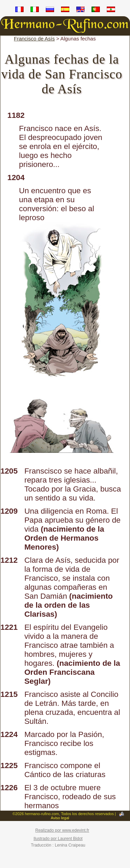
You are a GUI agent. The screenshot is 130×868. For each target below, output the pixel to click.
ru (50, 10)
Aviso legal (60, 818)
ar (111, 10)
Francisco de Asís (34, 39)
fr (19, 10)
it (35, 10)
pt (96, 10)
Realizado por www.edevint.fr (62, 830)
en (80, 10)
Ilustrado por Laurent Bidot (58, 839)
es (65, 10)
